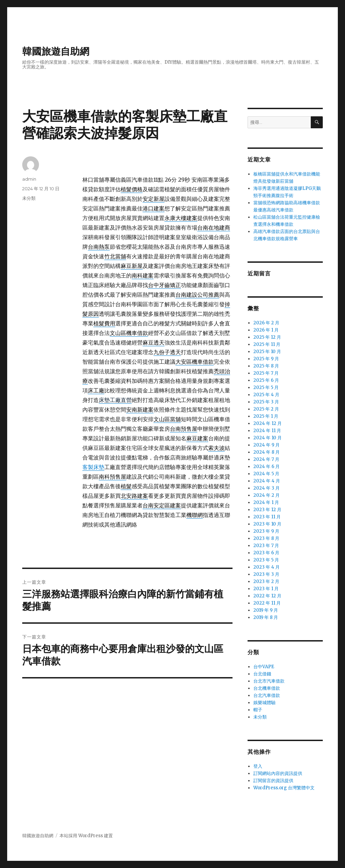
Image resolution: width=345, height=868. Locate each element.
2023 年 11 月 (267, 517)
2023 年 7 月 (266, 546)
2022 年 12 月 (267, 596)
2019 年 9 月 (266, 610)
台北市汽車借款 (269, 681)
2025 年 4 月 (266, 395)
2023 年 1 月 (266, 589)
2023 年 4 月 (267, 567)
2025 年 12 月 (267, 337)
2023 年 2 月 (266, 581)
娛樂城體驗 (264, 703)
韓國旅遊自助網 (56, 51)
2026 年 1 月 (266, 330)
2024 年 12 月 (268, 423)
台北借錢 (262, 674)
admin (29, 179)
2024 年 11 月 (267, 431)
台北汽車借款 (267, 695)
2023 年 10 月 (267, 524)
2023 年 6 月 (266, 553)
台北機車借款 (267, 688)
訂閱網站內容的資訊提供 (278, 773)
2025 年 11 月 (267, 344)
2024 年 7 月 (266, 459)
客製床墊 (93, 467)
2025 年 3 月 (266, 402)
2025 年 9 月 (266, 359)
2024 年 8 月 (267, 452)
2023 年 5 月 (266, 560)
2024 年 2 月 (267, 495)
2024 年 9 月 (267, 445)
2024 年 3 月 (267, 488)
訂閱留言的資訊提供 (273, 781)
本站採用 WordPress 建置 (86, 836)
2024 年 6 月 (267, 467)
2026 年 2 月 (266, 323)
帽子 (258, 710)
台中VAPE (264, 667)
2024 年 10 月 (268, 438)
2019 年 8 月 (266, 617)
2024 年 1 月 (266, 502)
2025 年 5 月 (266, 387)
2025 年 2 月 (266, 409)
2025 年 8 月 (266, 366)
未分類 (29, 198)
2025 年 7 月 (266, 373)
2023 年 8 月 (266, 538)
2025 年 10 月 (267, 352)
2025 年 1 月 (266, 416)
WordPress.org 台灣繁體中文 (284, 788)
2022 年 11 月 (267, 603)
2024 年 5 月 (266, 474)
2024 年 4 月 (267, 481)
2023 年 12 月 (267, 510)
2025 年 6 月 (266, 380)
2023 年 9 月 (266, 531)
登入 (258, 766)
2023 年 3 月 (266, 574)
